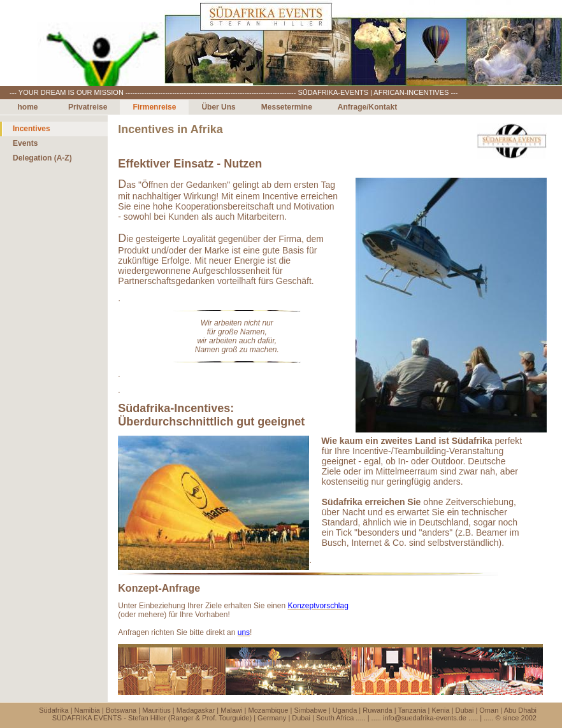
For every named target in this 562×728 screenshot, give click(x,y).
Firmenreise (154, 107)
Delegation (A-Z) (42, 158)
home (27, 107)
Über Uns (218, 107)
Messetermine (287, 107)
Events (25, 143)
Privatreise (88, 107)
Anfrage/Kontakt (367, 107)
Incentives (32, 129)
